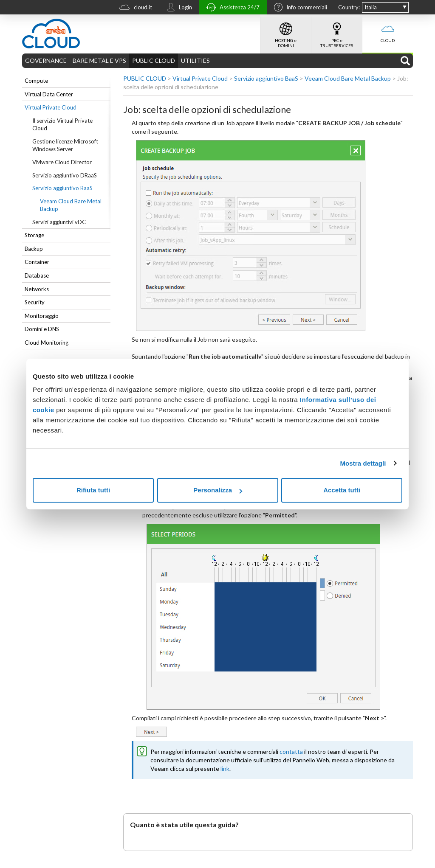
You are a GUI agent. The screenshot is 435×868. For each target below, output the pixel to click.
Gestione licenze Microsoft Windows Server (65, 145)
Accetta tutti (342, 490)
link (225, 768)
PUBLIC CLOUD (154, 60)
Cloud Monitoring (47, 343)
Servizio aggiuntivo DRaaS (65, 175)
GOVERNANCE (46, 60)
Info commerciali (298, 8)
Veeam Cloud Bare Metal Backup (71, 205)
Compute (36, 81)
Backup (34, 249)
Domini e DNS (42, 329)
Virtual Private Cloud (51, 107)
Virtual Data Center (49, 94)
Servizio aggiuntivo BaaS (62, 188)
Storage (34, 235)
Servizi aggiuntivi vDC (59, 222)
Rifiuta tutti (93, 490)
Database (37, 275)
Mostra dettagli (363, 463)
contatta (291, 751)
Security (35, 302)
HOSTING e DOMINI (286, 32)
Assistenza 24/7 (231, 8)
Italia (371, 7)
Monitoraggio (42, 316)
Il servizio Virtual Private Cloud (62, 125)
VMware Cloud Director (62, 162)
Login (177, 8)
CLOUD (388, 30)
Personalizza (218, 490)
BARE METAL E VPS (99, 60)
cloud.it (134, 8)
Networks (37, 289)
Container (37, 262)
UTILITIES (195, 60)
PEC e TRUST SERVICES (337, 32)
